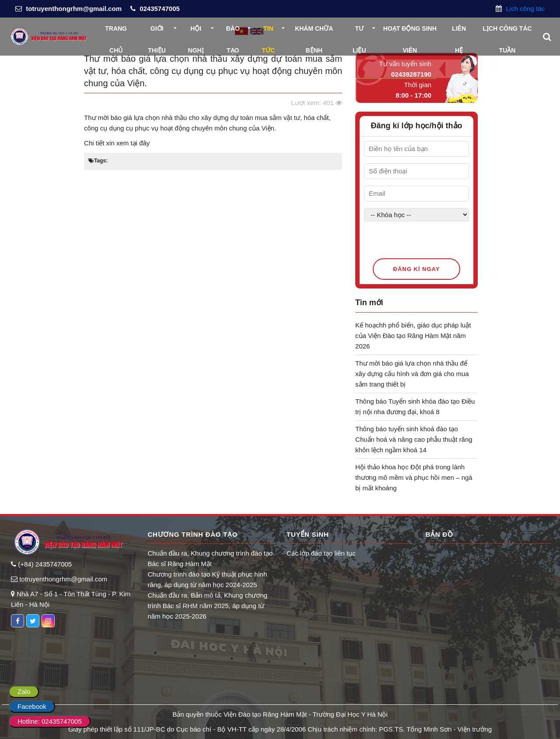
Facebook (32, 706)
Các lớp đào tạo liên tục (321, 553)
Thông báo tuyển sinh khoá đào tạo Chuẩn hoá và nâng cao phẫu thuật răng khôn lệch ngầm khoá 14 (414, 439)
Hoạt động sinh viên (410, 32)
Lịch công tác (524, 9)
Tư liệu (359, 32)
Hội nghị (196, 32)
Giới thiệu (157, 32)
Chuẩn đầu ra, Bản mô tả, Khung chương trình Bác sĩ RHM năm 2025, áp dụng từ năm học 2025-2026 (208, 606)
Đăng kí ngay (417, 269)
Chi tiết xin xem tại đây (117, 143)
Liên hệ (459, 32)
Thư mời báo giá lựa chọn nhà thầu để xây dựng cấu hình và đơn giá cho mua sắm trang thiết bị (412, 374)
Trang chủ (116, 32)
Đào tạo (233, 32)
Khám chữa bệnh (314, 32)
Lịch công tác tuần (507, 32)
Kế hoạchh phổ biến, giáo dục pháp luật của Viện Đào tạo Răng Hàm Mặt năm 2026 (413, 336)
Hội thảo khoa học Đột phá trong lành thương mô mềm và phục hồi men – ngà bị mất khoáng (414, 477)
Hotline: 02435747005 (50, 721)
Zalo (24, 691)
